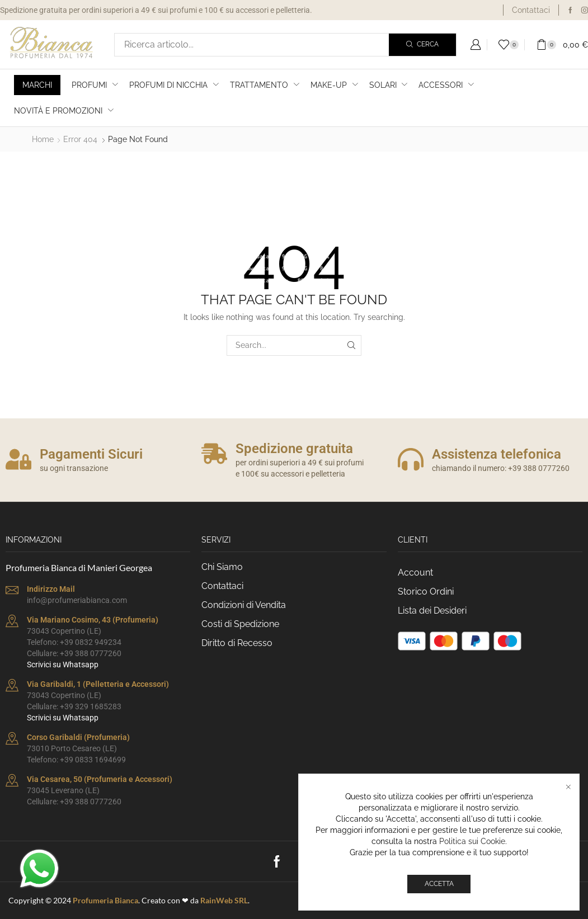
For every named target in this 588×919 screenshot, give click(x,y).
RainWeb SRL (224, 900)
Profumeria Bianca (105, 900)
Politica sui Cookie (472, 841)
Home (43, 139)
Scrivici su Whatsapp (63, 664)
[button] (476, 45)
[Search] (422, 45)
